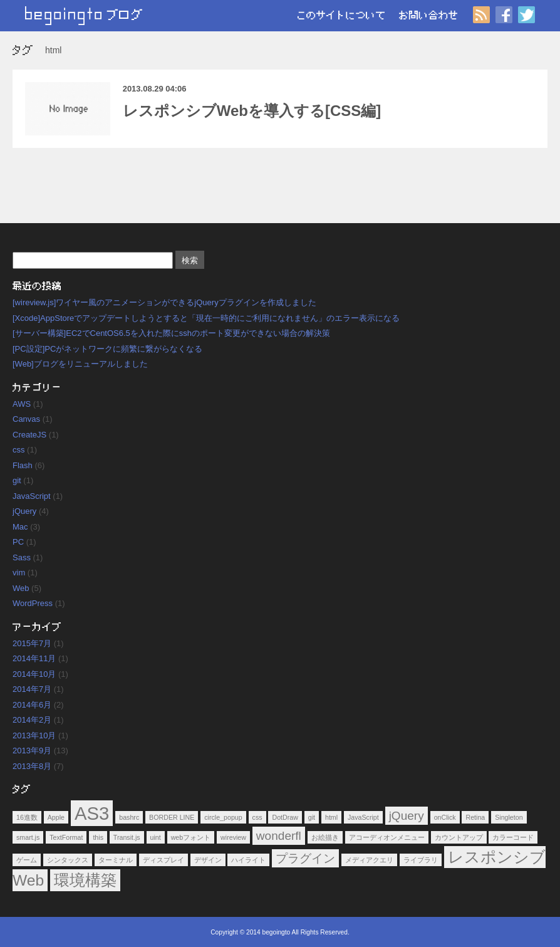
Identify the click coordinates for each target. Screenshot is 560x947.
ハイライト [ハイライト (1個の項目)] (248, 860)
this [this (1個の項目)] (98, 837)
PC (18, 542)
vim (19, 573)
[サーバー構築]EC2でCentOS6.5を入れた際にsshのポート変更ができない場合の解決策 (171, 333)
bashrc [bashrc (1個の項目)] (129, 817)
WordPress (33, 603)
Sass (22, 557)
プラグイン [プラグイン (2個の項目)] (305, 858)
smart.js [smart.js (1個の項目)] (28, 837)
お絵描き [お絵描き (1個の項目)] (325, 837)
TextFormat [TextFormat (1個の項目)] (66, 837)
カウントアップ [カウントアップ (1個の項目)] (459, 837)
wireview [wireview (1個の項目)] (233, 837)
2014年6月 (32, 705)
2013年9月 (32, 751)
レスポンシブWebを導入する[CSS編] (252, 111)
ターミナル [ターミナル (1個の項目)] (116, 860)
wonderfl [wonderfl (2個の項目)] (279, 836)
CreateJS (29, 435)
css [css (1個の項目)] (257, 817)
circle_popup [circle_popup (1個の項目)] (223, 817)
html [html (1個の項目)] (331, 817)
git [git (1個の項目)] (312, 817)
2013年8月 (32, 766)
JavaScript (32, 496)
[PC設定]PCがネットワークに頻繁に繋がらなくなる (107, 349)
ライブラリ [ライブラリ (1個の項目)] (421, 860)
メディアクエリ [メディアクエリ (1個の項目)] (369, 860)
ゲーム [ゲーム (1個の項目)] (27, 860)
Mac (20, 527)
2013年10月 (34, 735)
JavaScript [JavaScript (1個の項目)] (363, 817)
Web (21, 588)
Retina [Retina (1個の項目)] (475, 817)
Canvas (26, 419)
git (17, 480)
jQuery (24, 511)
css (19, 450)
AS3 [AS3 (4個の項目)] (92, 813)
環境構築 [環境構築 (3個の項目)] (85, 880)
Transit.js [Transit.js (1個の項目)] (127, 837)
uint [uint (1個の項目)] (156, 837)
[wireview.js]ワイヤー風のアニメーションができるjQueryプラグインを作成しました (164, 302)
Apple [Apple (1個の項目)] (56, 817)
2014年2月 (32, 720)
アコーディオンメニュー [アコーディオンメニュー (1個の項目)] (387, 837)
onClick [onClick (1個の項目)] (445, 817)
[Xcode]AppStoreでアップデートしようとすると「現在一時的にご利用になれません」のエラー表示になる (206, 318)
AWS (22, 404)
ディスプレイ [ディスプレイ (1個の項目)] (163, 860)
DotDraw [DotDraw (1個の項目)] (285, 817)
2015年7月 (32, 643)
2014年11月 (34, 658)
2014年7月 (32, 689)
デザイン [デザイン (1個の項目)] (208, 860)
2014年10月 (34, 674)
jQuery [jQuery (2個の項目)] (407, 816)
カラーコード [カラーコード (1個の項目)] (513, 837)
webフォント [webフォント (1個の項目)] (191, 837)
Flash (23, 465)
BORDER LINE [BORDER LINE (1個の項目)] (172, 817)
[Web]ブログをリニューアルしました (80, 364)
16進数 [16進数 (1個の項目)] (27, 817)
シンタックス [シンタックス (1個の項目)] (68, 860)
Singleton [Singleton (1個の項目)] (509, 817)
